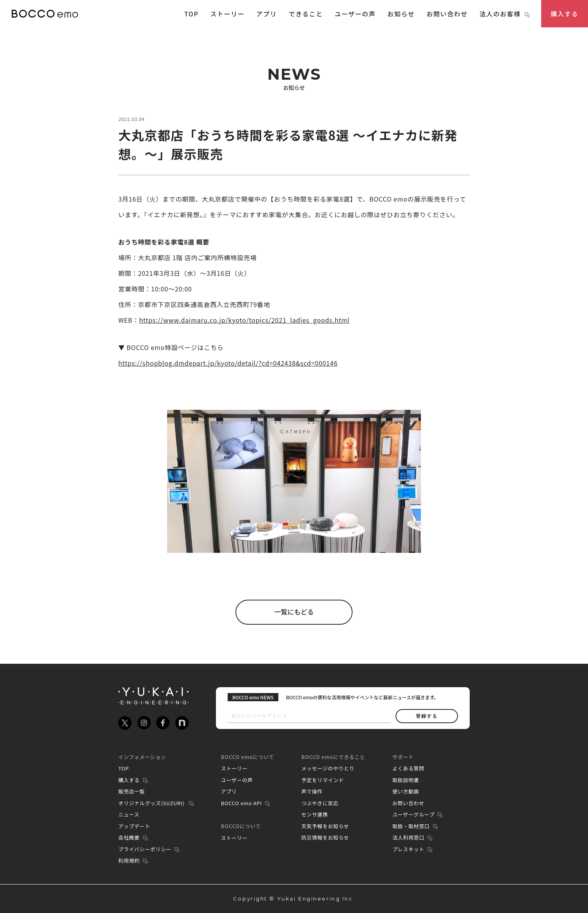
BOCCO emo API (241, 803)
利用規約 (129, 860)
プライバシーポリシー (145, 849)
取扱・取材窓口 (411, 826)
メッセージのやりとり (328, 768)
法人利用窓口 (408, 837)
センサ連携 (315, 814)
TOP (192, 14)
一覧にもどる (294, 612)
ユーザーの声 (355, 14)
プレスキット (408, 849)
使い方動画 (406, 791)
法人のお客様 (504, 14)
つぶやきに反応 (320, 803)
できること (306, 14)
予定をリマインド (323, 780)
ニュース (129, 814)
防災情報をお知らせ (325, 837)
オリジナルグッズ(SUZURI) (152, 803)
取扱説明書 (406, 780)
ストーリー (227, 14)
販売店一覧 (132, 791)
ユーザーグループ (413, 814)
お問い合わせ (447, 14)
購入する (565, 14)
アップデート (134, 826)
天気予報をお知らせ (325, 826)
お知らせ (401, 14)
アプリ (267, 14)
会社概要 (129, 837)
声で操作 (312, 791)
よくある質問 (408, 768)
